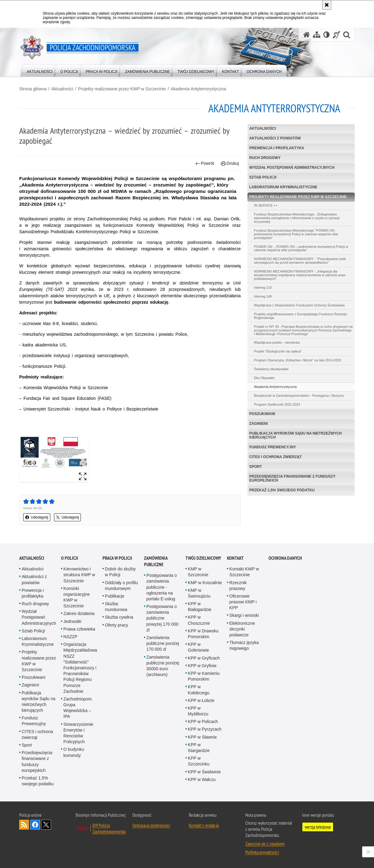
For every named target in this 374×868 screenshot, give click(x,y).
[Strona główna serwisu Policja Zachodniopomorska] (307, 35)
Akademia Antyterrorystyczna (198, 89)
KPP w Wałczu (202, 779)
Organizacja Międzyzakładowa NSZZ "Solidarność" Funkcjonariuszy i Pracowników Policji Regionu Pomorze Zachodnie (80, 668)
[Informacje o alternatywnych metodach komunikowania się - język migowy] (336, 35)
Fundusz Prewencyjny (273, 447)
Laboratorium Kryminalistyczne (283, 187)
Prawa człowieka (79, 629)
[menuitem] (40, 70)
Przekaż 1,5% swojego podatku (282, 490)
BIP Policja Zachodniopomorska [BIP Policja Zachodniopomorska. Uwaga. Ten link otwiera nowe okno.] (109, 828)
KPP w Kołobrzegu (199, 690)
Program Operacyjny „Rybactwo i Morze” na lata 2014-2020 (298, 360)
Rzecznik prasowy (238, 586)
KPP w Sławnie (202, 737)
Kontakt (235, 558)
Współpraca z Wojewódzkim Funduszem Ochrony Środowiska (299, 305)
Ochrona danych (285, 558)
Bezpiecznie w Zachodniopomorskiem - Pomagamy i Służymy (299, 396)
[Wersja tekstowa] (327, 35)
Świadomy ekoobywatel (271, 369)
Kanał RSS (24, 825)
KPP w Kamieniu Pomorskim (204, 676)
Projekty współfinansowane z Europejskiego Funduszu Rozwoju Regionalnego (301, 316)
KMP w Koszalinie (205, 583)
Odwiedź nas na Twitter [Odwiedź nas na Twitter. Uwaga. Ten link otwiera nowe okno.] (46, 825)
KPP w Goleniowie (198, 647)
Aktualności (62, 89)
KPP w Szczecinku (199, 761)
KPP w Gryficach (204, 658)
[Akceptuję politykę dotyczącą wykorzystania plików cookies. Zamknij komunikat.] (327, 5)
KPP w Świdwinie (204, 772)
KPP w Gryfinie (202, 666)
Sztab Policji (263, 177)
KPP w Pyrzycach (205, 729)
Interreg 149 (263, 296)
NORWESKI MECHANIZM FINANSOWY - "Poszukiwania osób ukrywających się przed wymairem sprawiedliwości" (300, 261)
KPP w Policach (203, 722)
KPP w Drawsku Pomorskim (203, 634)
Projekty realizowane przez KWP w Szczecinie (122, 89)
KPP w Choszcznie (199, 620)
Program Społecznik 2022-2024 (277, 404)
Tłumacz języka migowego (244, 645)
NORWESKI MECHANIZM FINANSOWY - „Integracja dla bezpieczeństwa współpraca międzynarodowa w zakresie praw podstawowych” (300, 275)
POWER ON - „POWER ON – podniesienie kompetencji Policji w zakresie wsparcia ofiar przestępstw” (301, 248)
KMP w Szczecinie (198, 572)
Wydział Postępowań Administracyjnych (292, 168)
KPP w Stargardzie (199, 748)
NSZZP (70, 637)
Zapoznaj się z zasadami (265, 844)
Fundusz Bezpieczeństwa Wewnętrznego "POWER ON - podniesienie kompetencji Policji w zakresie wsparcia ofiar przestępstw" (296, 234)
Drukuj (230, 163)
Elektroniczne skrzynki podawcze (242, 629)
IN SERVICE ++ (266, 205)
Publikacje (115, 596)
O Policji (70, 558)
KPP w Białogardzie (200, 607)
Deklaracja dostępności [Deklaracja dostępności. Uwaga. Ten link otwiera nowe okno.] (151, 825)
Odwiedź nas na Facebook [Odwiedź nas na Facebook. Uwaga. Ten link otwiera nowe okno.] (35, 825)
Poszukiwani (262, 414)
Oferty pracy (117, 625)
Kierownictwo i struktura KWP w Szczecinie (79, 575)
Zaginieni (259, 424)
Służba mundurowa (116, 607)
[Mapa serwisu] (317, 35)
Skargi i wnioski (244, 615)
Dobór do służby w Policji (120, 572)
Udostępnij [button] (37, 517)
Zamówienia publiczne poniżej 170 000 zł (163, 643)
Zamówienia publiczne (156, 561)
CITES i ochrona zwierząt (275, 457)
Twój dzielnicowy (203, 558)
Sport (255, 467)
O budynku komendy (74, 752)
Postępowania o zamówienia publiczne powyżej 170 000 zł (162, 618)
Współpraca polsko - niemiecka (277, 342)
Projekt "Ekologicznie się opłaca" (278, 351)
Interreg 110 (263, 288)
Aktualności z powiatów (275, 138)
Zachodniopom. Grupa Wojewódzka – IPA (78, 708)
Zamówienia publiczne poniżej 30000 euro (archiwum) (163, 666)
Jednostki (72, 621)
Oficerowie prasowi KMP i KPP (243, 602)
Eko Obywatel (264, 378)
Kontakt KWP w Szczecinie (244, 572)
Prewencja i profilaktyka (277, 148)
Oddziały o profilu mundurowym (121, 586)
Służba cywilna (119, 617)
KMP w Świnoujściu (199, 593)
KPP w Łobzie (201, 700)
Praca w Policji (117, 558)
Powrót (205, 163)
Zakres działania (79, 613)
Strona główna (33, 89)
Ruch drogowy (265, 158)
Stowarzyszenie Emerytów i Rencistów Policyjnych (78, 733)
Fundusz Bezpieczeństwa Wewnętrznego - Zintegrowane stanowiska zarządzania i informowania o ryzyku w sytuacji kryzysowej (297, 218)
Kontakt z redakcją (204, 825)
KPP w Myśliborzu (198, 711)
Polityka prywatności (262, 852)
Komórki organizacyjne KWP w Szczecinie (77, 597)
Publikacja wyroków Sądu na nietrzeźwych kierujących (295, 435)
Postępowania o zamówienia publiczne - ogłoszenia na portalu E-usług (162, 587)
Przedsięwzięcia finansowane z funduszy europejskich (292, 478)
